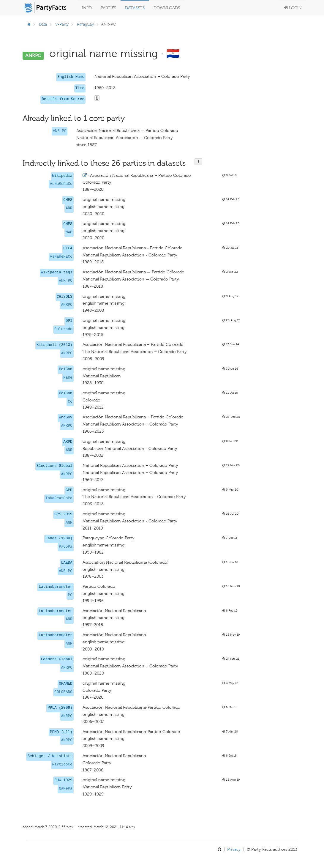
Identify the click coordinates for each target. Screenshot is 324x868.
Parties (108, 8)
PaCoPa (65, 547)
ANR (69, 208)
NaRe (68, 378)
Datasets (135, 8)
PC (70, 595)
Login (293, 8)
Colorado (63, 329)
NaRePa (65, 789)
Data (43, 24)
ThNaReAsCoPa (59, 498)
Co (70, 402)
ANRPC (67, 305)
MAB (69, 232)
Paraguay (85, 24)
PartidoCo (62, 765)
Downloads (167, 8)
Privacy (234, 849)
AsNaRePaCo (61, 184)
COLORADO (63, 692)
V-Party (62, 24)
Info (87, 8)
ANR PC (60, 131)
